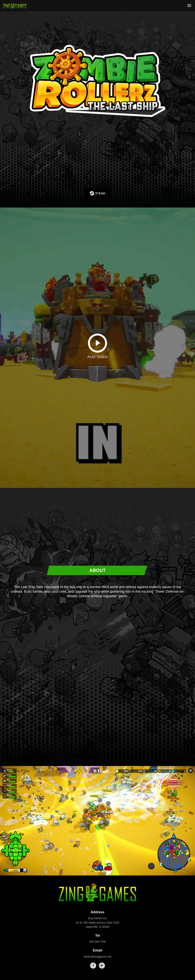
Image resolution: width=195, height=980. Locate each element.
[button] (92, 871)
